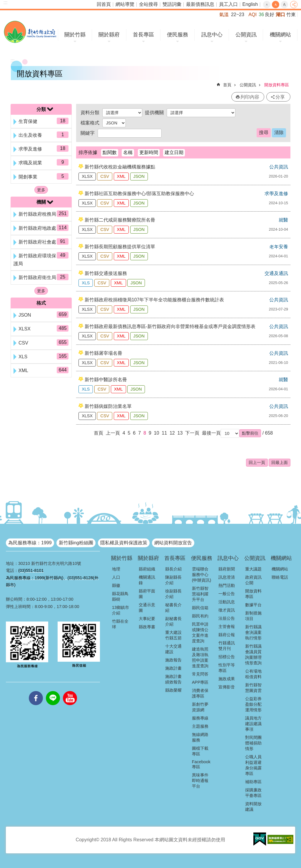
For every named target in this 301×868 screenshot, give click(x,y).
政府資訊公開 (253, 580)
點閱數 (110, 152)
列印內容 (250, 97)
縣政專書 (147, 627)
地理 (116, 569)
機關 (41, 202)
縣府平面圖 (147, 594)
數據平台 (253, 605)
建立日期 (174, 152)
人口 (116, 577)
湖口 (280, 15)
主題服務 (200, 726)
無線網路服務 (200, 737)
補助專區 (253, 782)
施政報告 (173, 660)
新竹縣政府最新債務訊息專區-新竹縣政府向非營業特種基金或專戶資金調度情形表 (170, 326)
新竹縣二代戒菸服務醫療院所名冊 (120, 220)
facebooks (36, 691)
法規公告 (227, 618)
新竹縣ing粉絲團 (76, 543)
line (53, 691)
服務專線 (200, 718)
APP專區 (200, 682)
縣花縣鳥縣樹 (120, 596)
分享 (294, 5)
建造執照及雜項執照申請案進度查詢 (200, 657)
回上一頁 (257, 462)
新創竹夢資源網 (200, 707)
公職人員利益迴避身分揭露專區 (253, 765)
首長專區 (143, 35)
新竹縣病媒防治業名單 (108, 406)
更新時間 (149, 152)
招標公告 (227, 657)
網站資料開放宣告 (173, 543)
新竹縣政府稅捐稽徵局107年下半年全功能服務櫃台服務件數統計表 (154, 300)
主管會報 (227, 626)
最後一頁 (211, 433)
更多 (41, 190)
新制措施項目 (253, 616)
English (250, 4)
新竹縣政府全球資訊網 (30, 32)
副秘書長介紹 (173, 621)
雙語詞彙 (172, 4)
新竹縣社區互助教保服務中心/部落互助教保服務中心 (139, 194)
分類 (41, 109)
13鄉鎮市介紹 (121, 610)
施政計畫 (173, 668)
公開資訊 (246, 35)
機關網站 (280, 35)
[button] (250, 433)
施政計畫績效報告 (173, 679)
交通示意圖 (147, 608)
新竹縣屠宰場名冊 (103, 353)
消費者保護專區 (200, 693)
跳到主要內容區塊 (3, 3)
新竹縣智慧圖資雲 (253, 688)
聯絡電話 (280, 577)
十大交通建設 (173, 649)
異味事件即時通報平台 (200, 781)
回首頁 (104, 4)
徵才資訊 (227, 610)
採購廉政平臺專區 (253, 793)
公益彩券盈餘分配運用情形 (253, 704)
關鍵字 (88, 133)
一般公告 (227, 594)
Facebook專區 (201, 764)
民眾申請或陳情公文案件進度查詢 (200, 633)
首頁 (227, 85)
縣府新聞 (227, 569)
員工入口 (228, 4)
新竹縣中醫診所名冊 (106, 380)
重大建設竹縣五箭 (173, 635)
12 (172, 433)
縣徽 (116, 585)
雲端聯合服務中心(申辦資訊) (202, 575)
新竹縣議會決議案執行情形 (253, 632)
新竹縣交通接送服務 (106, 273)
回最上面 (280, 462)
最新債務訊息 (200, 4)
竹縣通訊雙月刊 (227, 646)
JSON (139, 176)
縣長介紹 (173, 569)
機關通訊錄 (147, 580)
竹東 (291, 15)
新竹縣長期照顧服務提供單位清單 (120, 247)
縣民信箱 (200, 608)
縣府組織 (147, 569)
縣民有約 (200, 616)
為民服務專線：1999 (30, 543)
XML (121, 176)
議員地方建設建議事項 (253, 724)
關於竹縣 (75, 35)
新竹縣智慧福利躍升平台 (200, 594)
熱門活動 (227, 585)
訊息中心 (212, 35)
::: (5, 2)
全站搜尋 (148, 4)
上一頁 (113, 433)
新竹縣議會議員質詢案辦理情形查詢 (253, 655)
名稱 (128, 152)
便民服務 (178, 35)
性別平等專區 (227, 668)
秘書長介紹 (173, 608)
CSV (105, 176)
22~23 (238, 15)
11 (164, 433)
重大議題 (253, 569)
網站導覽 (125, 4)
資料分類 (90, 113)
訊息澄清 (227, 577)
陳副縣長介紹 (173, 580)
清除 (279, 132)
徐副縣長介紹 (173, 594)
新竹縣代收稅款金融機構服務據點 (120, 167)
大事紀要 (147, 619)
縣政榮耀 (173, 690)
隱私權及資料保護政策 (124, 543)
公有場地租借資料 (253, 674)
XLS (86, 283)
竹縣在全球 (120, 624)
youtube (70, 691)
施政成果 (227, 679)
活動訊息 (227, 602)
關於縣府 (109, 35)
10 (157, 433)
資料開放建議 (253, 807)
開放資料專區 (277, 85)
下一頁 (192, 433)
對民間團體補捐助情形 (253, 743)
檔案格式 (90, 123)
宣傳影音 (227, 687)
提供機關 (154, 113)
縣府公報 (227, 635)
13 (180, 433)
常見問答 (200, 674)
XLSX (87, 176)
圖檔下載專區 (200, 751)
